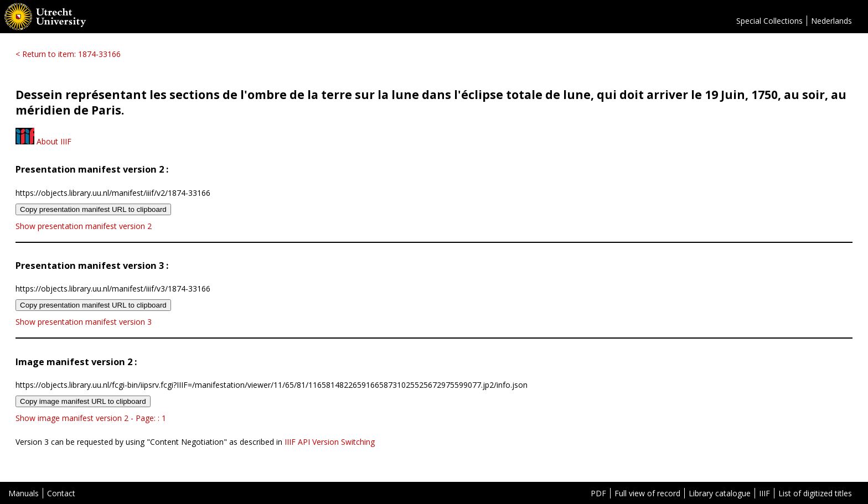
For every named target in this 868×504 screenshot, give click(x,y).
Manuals (24, 493)
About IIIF (43, 141)
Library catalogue (720, 493)
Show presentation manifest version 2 (84, 226)
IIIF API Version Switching (330, 442)
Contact (61, 493)
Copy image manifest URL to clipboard (83, 401)
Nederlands (831, 21)
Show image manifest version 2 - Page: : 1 (91, 418)
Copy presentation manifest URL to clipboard (93, 209)
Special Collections (769, 21)
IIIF (764, 493)
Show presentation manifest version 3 (84, 322)
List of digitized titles (815, 493)
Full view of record (647, 493)
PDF (598, 493)
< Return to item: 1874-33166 (68, 54)
